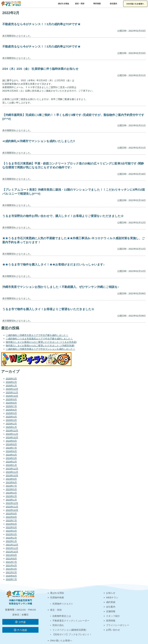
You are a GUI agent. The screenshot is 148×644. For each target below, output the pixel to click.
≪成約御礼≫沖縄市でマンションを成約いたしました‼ (39, 141)
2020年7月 (11, 579)
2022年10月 (12, 510)
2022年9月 (11, 514)
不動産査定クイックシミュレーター (71, 621)
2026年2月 (11, 382)
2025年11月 (12, 392)
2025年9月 (11, 399)
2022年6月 (11, 524)
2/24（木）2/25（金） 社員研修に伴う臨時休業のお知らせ (40, 69)
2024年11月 (12, 434)
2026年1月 (11, 386)
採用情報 (111, 621)
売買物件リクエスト (63, 604)
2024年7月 (11, 448)
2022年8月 (11, 517)
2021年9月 (11, 555)
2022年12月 (12, 503)
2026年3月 (11, 379)
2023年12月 (12, 469)
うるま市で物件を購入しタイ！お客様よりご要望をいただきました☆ (48, 309)
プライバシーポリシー (118, 625)
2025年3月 (11, 420)
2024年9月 (11, 441)
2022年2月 (11, 538)
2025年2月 (11, 424)
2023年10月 (12, 476)
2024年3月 (11, 458)
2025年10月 (12, 396)
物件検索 (97, 3)
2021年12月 (12, 545)
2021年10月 (12, 552)
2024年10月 (12, 437)
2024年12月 (12, 431)
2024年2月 (11, 462)
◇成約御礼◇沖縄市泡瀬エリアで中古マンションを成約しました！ (40, 349)
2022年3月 (11, 534)
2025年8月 (11, 403)
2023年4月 (11, 493)
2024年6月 (11, 451)
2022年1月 (11, 541)
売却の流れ (58, 625)
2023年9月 (11, 479)
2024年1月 (11, 465)
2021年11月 (12, 548)
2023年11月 (12, 472)
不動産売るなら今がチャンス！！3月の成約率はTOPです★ (41, 24)
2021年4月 (11, 565)
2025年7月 (11, 406)
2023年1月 (11, 500)
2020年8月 (11, 576)
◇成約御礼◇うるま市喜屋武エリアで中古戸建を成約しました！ (39, 339)
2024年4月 (11, 455)
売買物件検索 (57, 598)
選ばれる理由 (63, 3)
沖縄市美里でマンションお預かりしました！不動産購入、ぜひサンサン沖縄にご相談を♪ (61, 287)
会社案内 (113, 3)
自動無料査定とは (62, 616)
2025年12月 (12, 389)
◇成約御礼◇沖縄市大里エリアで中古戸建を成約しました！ (37, 335)
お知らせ (111, 593)
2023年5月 (11, 489)
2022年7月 (11, 520)
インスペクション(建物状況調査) (69, 630)
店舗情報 (111, 611)
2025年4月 (11, 417)
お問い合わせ (113, 630)
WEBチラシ (112, 598)
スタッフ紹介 (113, 616)
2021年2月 (11, 572)
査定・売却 (80, 3)
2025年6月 (11, 410)
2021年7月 (11, 562)
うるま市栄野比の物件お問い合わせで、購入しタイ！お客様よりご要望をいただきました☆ (63, 216)
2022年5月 (11, 527)
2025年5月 (11, 413)
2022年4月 (11, 531)
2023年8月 (11, 482)
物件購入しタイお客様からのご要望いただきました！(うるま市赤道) (41, 342)
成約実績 (111, 602)
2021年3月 (11, 569)
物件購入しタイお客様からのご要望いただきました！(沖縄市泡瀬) (40, 346)
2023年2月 (11, 496)
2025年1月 (11, 427)
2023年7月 (11, 486)
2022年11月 (12, 507)
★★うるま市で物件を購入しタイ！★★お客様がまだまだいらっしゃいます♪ (53, 265)
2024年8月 (11, 444)
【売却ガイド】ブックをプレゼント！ (72, 634)
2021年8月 (11, 559)
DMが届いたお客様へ (135, 4)
